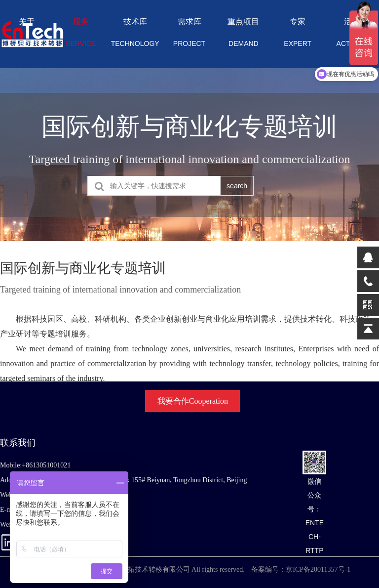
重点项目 (243, 36)
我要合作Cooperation (193, 401)
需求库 (189, 36)
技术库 (135, 36)
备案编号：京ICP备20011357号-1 (301, 569)
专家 (298, 36)
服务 (81, 36)
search (237, 186)
